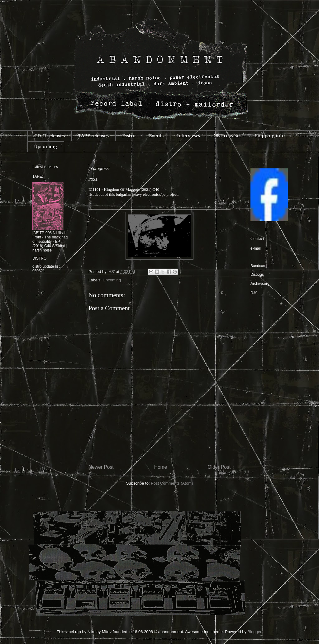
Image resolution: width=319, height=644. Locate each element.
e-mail (256, 248)
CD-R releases (50, 136)
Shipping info (270, 136)
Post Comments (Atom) (172, 483)
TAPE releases (93, 136)
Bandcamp (259, 266)
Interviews (188, 136)
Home (161, 467)
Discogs (257, 275)
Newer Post (101, 467)
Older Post (219, 467)
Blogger (255, 632)
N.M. (254, 292)
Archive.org (260, 284)
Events (156, 136)
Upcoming (46, 147)
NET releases (227, 136)
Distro (129, 136)
